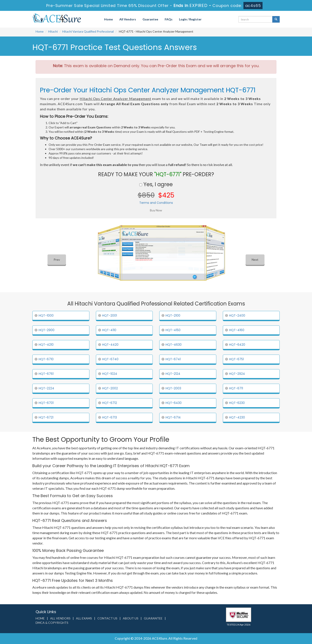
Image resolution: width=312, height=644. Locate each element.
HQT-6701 (46, 403)
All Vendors (128, 19)
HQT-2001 (110, 315)
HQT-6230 (237, 403)
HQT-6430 (174, 403)
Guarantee (150, 19)
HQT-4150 (173, 330)
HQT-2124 (173, 374)
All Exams (84, 618)
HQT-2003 (173, 388)
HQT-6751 (236, 359)
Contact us (107, 618)
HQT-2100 (173, 315)
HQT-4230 (237, 417)
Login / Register (190, 19)
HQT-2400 (237, 315)
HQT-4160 (237, 330)
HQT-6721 (46, 417)
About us (131, 618)
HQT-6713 (110, 417)
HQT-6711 (236, 388)
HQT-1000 (46, 315)
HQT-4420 (110, 345)
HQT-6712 (110, 403)
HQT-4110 (109, 330)
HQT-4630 (174, 345)
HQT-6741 (173, 359)
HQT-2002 (110, 388)
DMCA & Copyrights (52, 623)
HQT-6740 (110, 359)
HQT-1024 (110, 374)
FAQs (169, 19)
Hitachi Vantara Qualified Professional (88, 31)
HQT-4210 (46, 345)
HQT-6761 (46, 374)
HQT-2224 (46, 388)
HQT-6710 (46, 359)
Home (108, 19)
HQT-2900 (47, 330)
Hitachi (53, 31)
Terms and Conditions (156, 203)
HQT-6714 (173, 417)
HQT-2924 (237, 374)
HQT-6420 (237, 345)
